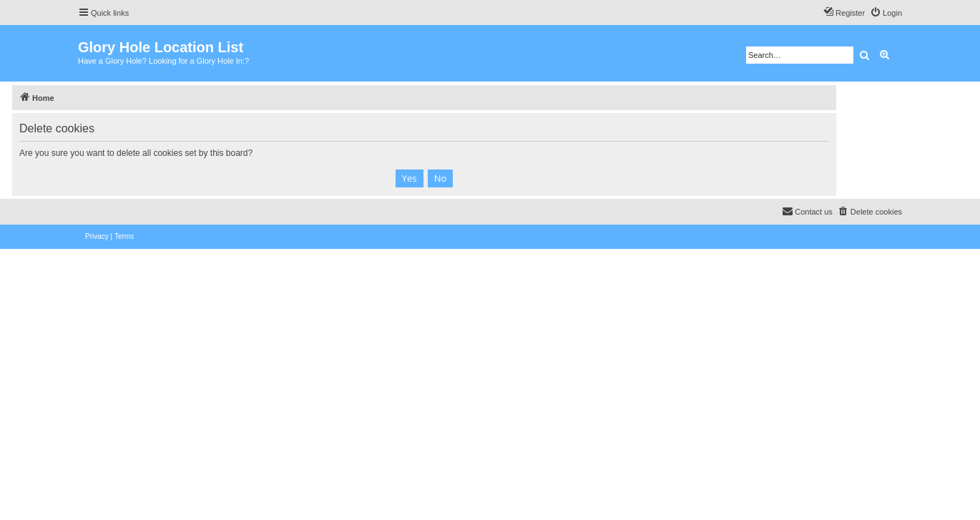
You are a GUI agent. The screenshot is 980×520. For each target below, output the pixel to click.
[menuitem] (886, 13)
